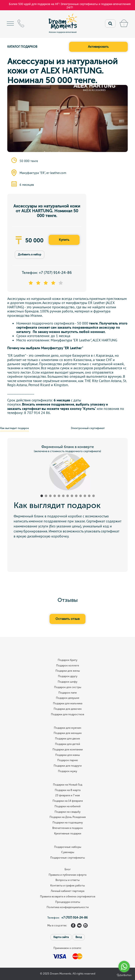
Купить (64, 240)
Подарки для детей (67, 744)
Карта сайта (61, 937)
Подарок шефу (67, 682)
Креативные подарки (68, 834)
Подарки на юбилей (67, 806)
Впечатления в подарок (67, 828)
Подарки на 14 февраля (68, 801)
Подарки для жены (68, 671)
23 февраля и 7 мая (67, 795)
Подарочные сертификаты (67, 858)
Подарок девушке (68, 698)
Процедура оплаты (68, 902)
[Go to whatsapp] (124, 967)
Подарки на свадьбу (67, 812)
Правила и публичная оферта (67, 875)
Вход (79, 937)
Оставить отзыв (67, 619)
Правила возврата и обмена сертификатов (68, 897)
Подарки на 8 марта (68, 790)
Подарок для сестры (68, 687)
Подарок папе (68, 693)
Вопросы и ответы (67, 880)
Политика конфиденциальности (68, 907)
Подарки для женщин (68, 733)
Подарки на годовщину (68, 823)
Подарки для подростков (67, 714)
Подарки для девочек (68, 709)
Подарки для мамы (67, 755)
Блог (68, 869)
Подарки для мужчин (67, 728)
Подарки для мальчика (68, 704)
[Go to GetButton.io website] (124, 975)
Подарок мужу (67, 771)
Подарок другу (68, 676)
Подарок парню (68, 760)
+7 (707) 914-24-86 (55, 273)
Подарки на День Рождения (68, 817)
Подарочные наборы (68, 847)
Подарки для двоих (67, 739)
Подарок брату (67, 660)
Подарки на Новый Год (68, 785)
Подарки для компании (68, 750)
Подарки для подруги (68, 766)
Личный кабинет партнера (67, 891)
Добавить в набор (30, 254)
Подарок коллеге (68, 666)
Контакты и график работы (67, 886)
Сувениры (68, 852)
